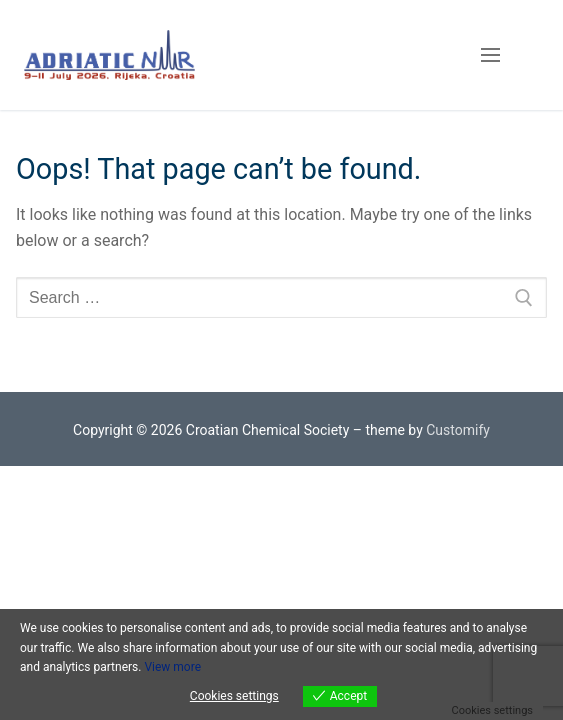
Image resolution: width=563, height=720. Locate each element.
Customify (458, 430)
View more (172, 667)
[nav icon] (490, 55)
